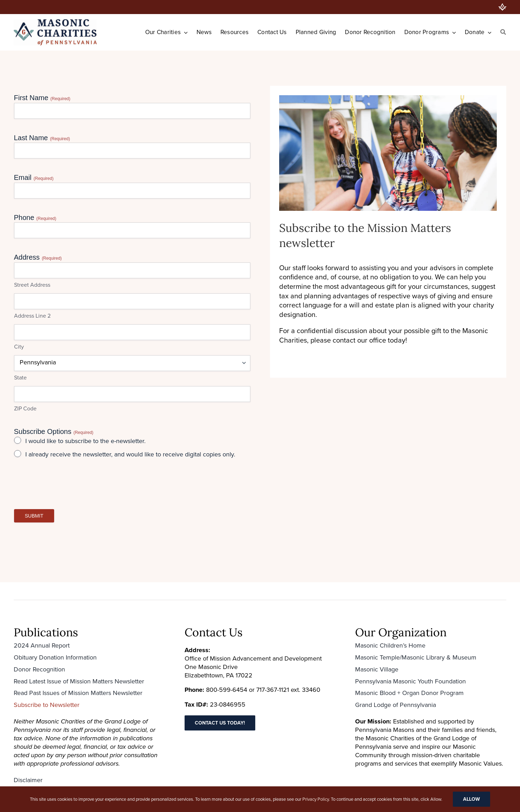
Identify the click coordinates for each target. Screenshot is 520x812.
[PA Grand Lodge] (502, 7)
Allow (471, 799)
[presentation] (68, 487)
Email (34, 178)
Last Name (42, 138)
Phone (35, 218)
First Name (42, 98)
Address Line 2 (32, 316)
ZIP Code (25, 409)
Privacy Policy (316, 799)
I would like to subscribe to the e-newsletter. (85, 441)
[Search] (503, 32)
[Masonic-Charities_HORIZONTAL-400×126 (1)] (55, 23)
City (19, 347)
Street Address (32, 285)
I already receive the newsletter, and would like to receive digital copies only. (130, 454)
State (20, 378)
